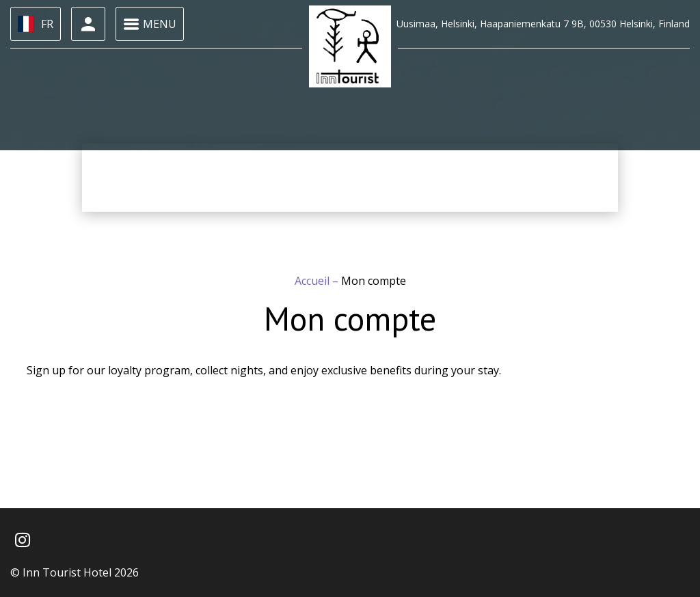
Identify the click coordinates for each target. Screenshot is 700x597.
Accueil (313, 281)
